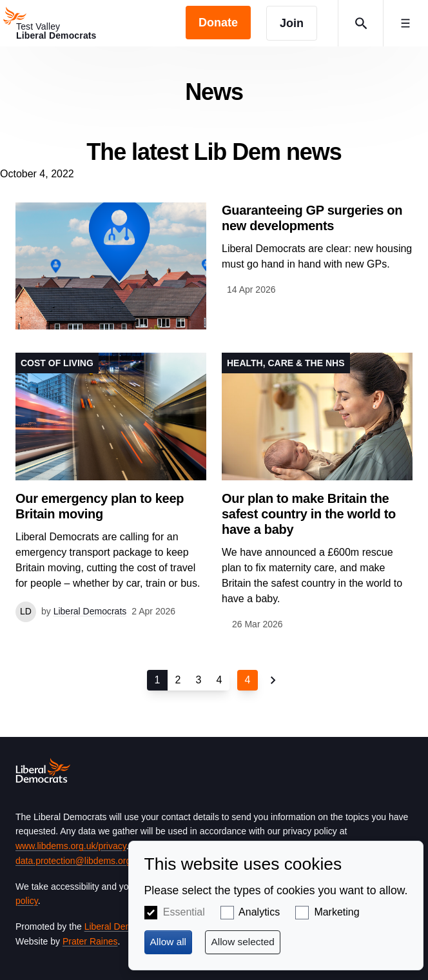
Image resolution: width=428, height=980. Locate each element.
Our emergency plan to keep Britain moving (100, 506)
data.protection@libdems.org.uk (79, 861)
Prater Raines (90, 941)
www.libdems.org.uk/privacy (71, 846)
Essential (184, 912)
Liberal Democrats (121, 926)
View (214, 266)
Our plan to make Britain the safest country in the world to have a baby (309, 514)
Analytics (259, 912)
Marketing (336, 912)
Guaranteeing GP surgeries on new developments (312, 218)
